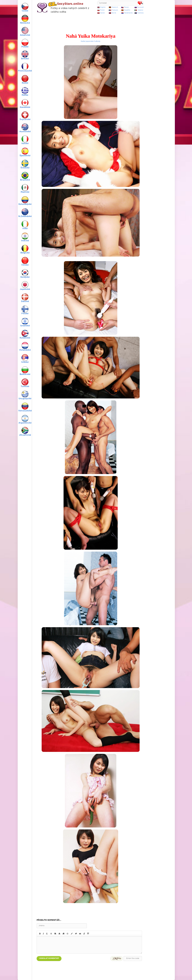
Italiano (140, 10)
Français (115, 10)
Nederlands (128, 13)
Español (127, 10)
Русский (140, 7)
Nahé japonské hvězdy (91, 41)
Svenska (140, 13)
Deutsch (115, 7)
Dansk (102, 13)
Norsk (114, 13)
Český (126, 7)
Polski (102, 10)
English (103, 7)
